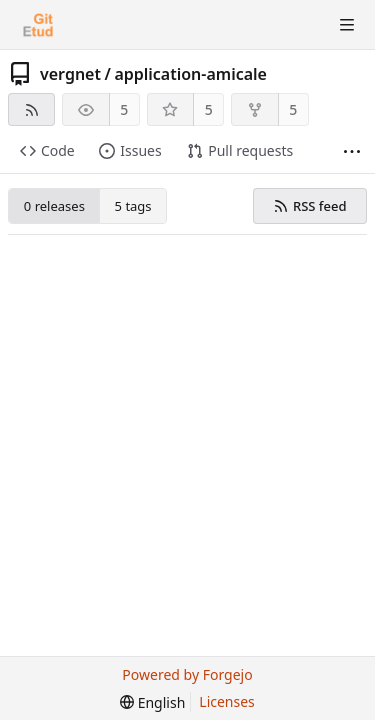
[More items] (352, 151)
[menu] (152, 702)
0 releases (54, 206)
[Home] (38, 25)
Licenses (227, 701)
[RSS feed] (31, 109)
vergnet (70, 74)
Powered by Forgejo (187, 674)
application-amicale (190, 74)
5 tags (133, 206)
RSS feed (309, 206)
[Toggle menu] (347, 25)
